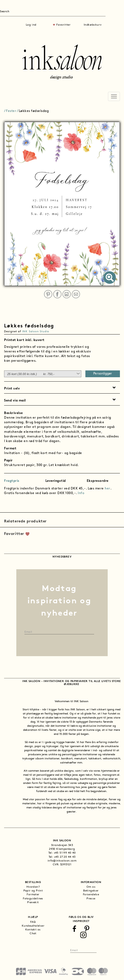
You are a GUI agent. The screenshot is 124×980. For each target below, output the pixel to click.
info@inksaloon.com (62, 861)
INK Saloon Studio (36, 332)
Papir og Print (33, 891)
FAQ (33, 922)
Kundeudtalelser (33, 926)
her (108, 489)
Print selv (12, 389)
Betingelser (91, 891)
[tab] (62, 340)
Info (81, 493)
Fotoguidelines (33, 899)
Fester (11, 111)
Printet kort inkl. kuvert (24, 340)
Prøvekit (33, 903)
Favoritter (63, 25)
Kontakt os (33, 930)
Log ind (31, 25)
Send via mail (15, 401)
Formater (33, 895)
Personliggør (103, 374)
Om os (91, 887)
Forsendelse (91, 895)
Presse (91, 899)
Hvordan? (33, 887)
